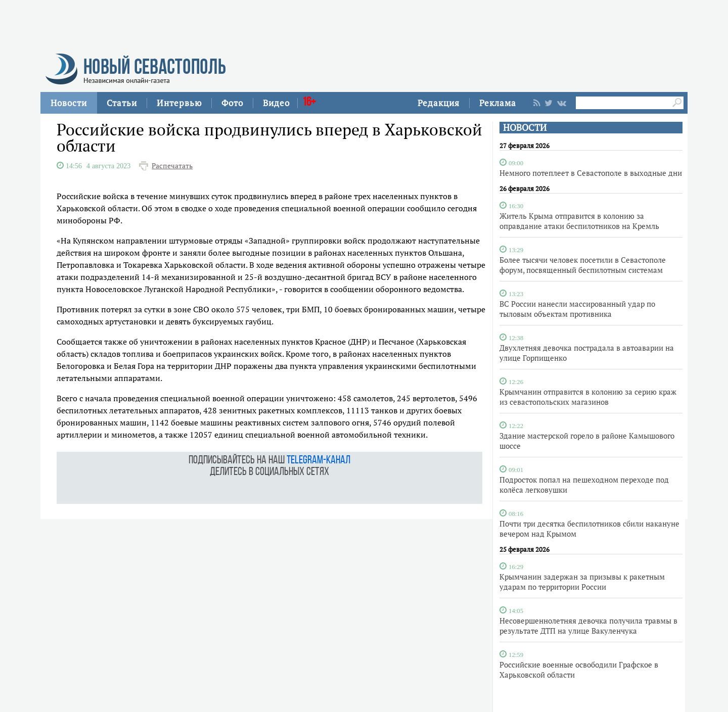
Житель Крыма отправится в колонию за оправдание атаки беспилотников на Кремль (579, 221)
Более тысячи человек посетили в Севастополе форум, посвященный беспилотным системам (583, 265)
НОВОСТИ (525, 128)
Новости (69, 103)
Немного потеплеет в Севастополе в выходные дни (591, 173)
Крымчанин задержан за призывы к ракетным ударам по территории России (582, 582)
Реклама (498, 103)
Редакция (439, 103)
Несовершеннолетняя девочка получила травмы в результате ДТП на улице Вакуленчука (588, 626)
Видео (276, 103)
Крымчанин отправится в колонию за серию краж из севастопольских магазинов (588, 397)
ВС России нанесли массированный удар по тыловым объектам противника (577, 309)
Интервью (179, 103)
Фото (232, 103)
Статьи (122, 103)
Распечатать (172, 166)
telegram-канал (318, 461)
